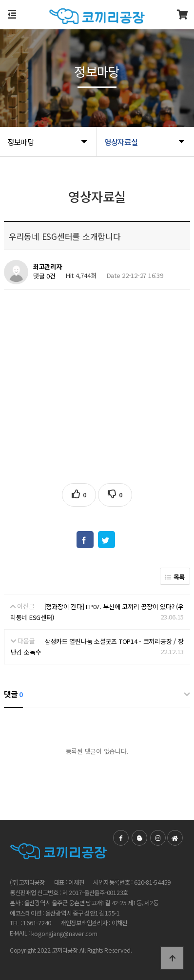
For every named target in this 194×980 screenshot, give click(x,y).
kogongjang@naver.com (64, 934)
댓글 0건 (44, 276)
